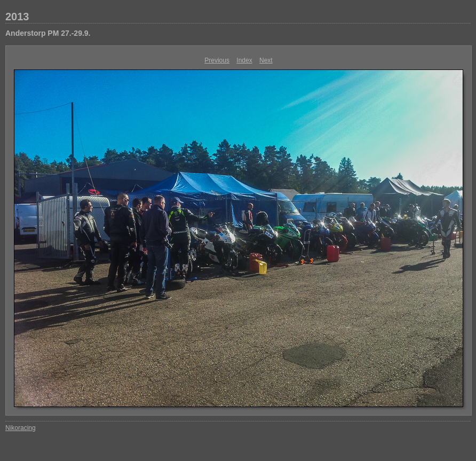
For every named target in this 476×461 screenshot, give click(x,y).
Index (244, 60)
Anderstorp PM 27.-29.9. (48, 33)
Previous (217, 60)
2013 (17, 17)
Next (266, 60)
